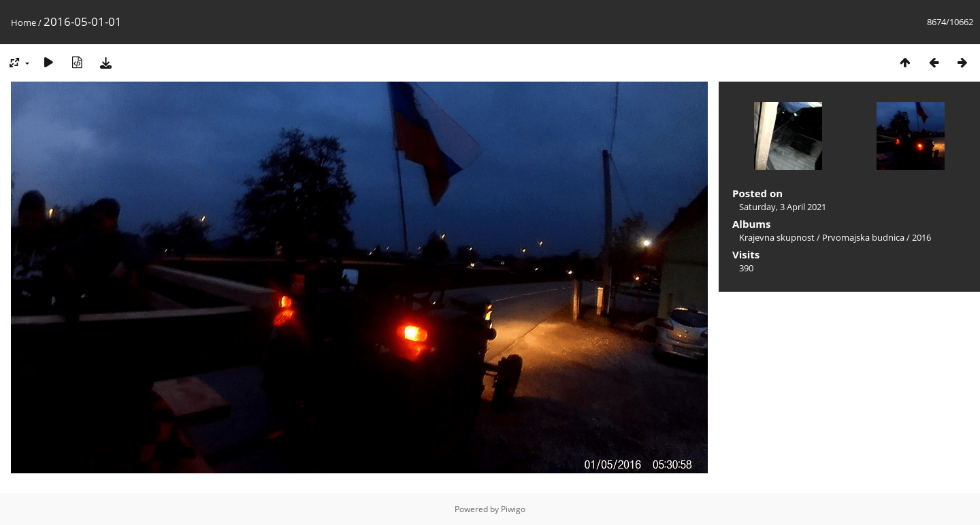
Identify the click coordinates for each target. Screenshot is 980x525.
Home (23, 22)
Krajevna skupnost (777, 237)
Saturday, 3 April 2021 (783, 207)
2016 (921, 237)
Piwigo (513, 509)
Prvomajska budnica (863, 237)
